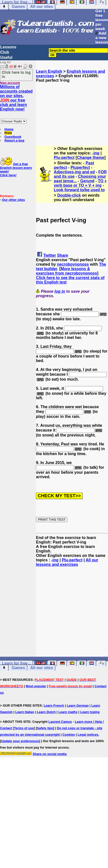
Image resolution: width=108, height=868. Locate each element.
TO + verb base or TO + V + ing (80, 183)
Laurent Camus (60, 722)
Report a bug (14, 140)
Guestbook (13, 137)
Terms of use (24, 728)
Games (18, 7)
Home (9, 129)
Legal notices (88, 735)
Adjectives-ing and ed (74, 172)
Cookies (69, 735)
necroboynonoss (73, 264)
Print (8, 133)
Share (63, 255)
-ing (96, 153)
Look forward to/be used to (79, 190)
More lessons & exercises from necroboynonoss (66, 271)
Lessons (8, 47)
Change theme (91, 158)
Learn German (78, 705)
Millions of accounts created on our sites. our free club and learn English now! (16, 98)
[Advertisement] (72, 108)
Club (5, 52)
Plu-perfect (64, 158)
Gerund (87, 181)
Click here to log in (16, 74)
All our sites (42, 7)
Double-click (69, 195)
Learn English (49, 71)
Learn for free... (16, 663)
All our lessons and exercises (67, 562)
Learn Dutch (46, 712)
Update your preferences (20, 741)
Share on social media (50, 754)
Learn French (54, 705)
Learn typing (90, 712)
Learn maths (68, 712)
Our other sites (13, 200)
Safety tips (45, 728)
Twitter (50, 255)
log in (60, 291)
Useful (6, 57)
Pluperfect (80, 167)
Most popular (36, 686)
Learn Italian (25, 712)
